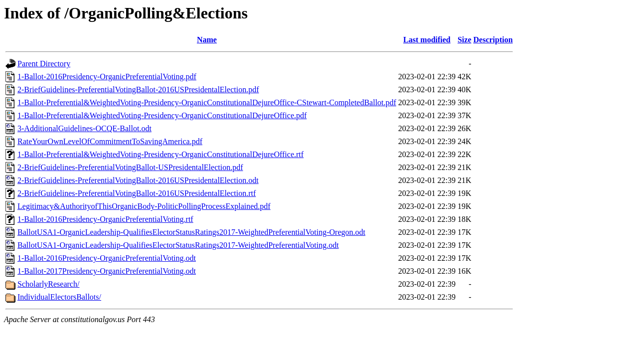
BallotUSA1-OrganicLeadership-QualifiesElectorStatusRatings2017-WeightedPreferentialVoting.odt (178, 245)
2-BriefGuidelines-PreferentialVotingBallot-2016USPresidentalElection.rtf (137, 193)
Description (493, 40)
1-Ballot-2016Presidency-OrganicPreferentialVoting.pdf (107, 77)
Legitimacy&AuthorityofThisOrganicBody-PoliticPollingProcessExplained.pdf (144, 206)
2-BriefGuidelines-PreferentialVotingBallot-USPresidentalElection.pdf (130, 167)
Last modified (427, 40)
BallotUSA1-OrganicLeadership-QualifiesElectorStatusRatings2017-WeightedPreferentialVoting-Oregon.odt (191, 232)
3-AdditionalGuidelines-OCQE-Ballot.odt (84, 128)
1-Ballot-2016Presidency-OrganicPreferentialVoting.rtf (105, 219)
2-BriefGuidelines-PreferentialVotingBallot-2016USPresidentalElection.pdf (138, 90)
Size (465, 40)
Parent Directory (44, 64)
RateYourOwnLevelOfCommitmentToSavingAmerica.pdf (110, 141)
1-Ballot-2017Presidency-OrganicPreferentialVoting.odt (107, 271)
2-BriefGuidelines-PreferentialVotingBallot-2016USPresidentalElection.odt (138, 180)
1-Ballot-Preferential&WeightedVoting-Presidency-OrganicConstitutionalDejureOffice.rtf (161, 154)
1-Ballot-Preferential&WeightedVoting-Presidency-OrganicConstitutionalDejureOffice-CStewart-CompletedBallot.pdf (207, 102)
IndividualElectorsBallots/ (59, 297)
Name (207, 40)
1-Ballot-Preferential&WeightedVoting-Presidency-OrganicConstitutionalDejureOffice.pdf (162, 115)
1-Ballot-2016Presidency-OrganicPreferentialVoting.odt (107, 258)
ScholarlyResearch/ (48, 284)
